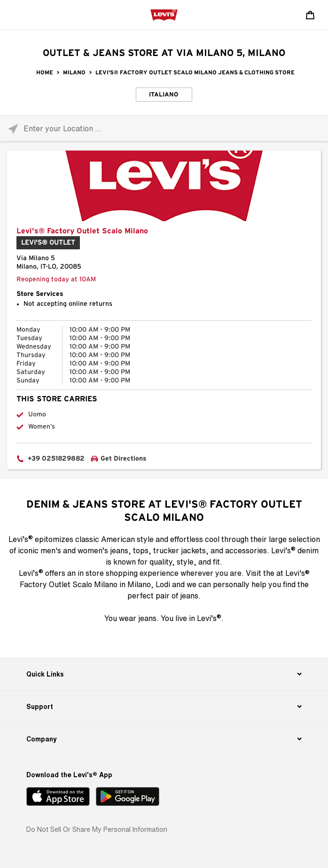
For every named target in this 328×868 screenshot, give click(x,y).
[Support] (164, 707)
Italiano (164, 95)
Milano (74, 72)
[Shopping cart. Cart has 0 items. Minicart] (310, 15)
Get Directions (124, 459)
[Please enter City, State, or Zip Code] (164, 128)
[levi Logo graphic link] (164, 15)
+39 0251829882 (56, 459)
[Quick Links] (164, 674)
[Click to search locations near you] (13, 129)
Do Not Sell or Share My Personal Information (97, 829)
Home (45, 72)
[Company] (164, 739)
